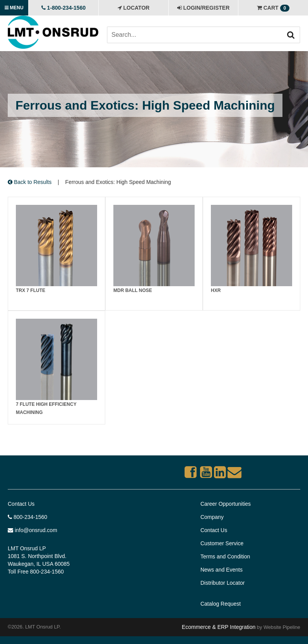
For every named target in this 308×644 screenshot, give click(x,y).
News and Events (222, 570)
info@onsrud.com (33, 530)
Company (212, 517)
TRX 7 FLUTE (31, 290)
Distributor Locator (222, 583)
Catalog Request (221, 604)
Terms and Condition (225, 556)
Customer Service (222, 543)
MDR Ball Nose (133, 290)
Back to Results (30, 182)
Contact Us (21, 504)
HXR (216, 290)
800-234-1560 (27, 517)
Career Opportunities (226, 504)
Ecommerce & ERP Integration (219, 627)
